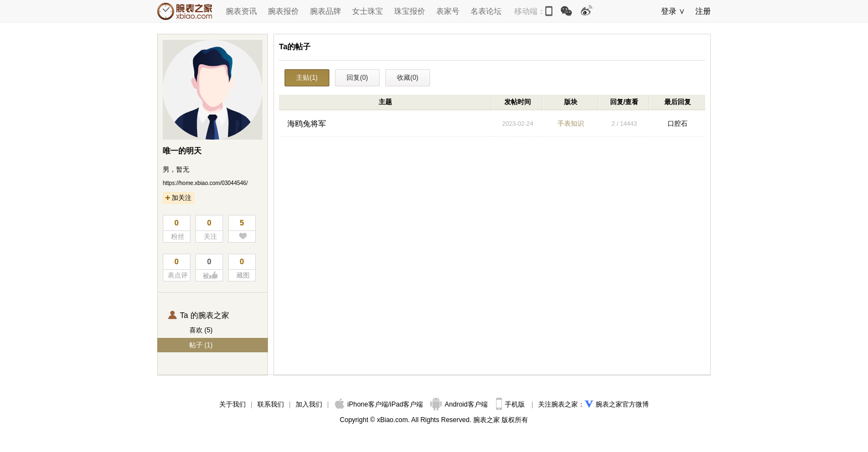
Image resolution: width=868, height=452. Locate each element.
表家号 (448, 11)
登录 (669, 11)
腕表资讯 (241, 11)
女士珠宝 (368, 11)
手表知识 (571, 124)
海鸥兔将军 (307, 124)
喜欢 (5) (201, 330)
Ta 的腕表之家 (199, 315)
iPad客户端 (406, 404)
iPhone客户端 (361, 404)
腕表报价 (283, 11)
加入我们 (309, 404)
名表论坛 (486, 11)
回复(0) (357, 78)
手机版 (511, 404)
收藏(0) (408, 78)
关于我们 (232, 404)
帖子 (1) (201, 345)
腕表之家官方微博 (622, 404)
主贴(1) (307, 78)
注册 (703, 11)
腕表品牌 (325, 11)
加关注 (179, 198)
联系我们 (271, 404)
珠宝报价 (410, 11)
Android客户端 (460, 404)
